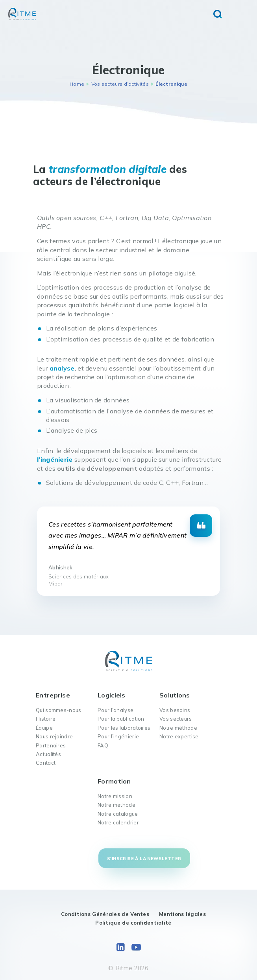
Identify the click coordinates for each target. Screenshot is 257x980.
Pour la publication (121, 719)
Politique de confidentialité (133, 923)
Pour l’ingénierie (118, 736)
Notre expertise (179, 736)
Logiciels (112, 695)
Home (77, 84)
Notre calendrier (118, 822)
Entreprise (53, 695)
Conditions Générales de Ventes (105, 914)
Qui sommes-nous (59, 710)
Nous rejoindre (54, 736)
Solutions (175, 695)
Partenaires (51, 745)
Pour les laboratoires (124, 728)
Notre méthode (178, 728)
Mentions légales (182, 914)
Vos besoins (175, 710)
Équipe (44, 728)
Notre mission (115, 796)
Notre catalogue (118, 814)
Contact (46, 763)
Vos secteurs (176, 719)
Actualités (48, 754)
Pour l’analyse (116, 710)
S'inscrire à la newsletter (144, 859)
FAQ (103, 745)
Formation (114, 781)
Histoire (46, 719)
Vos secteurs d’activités (120, 84)
